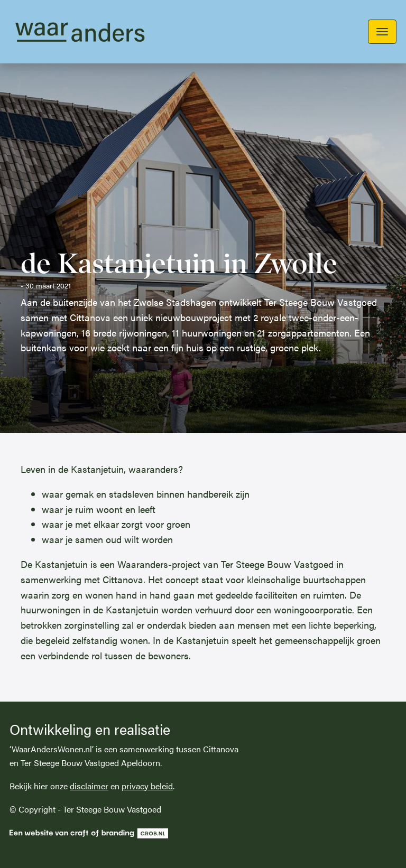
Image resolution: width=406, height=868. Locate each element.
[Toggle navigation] (382, 32)
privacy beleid (147, 786)
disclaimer (89, 786)
